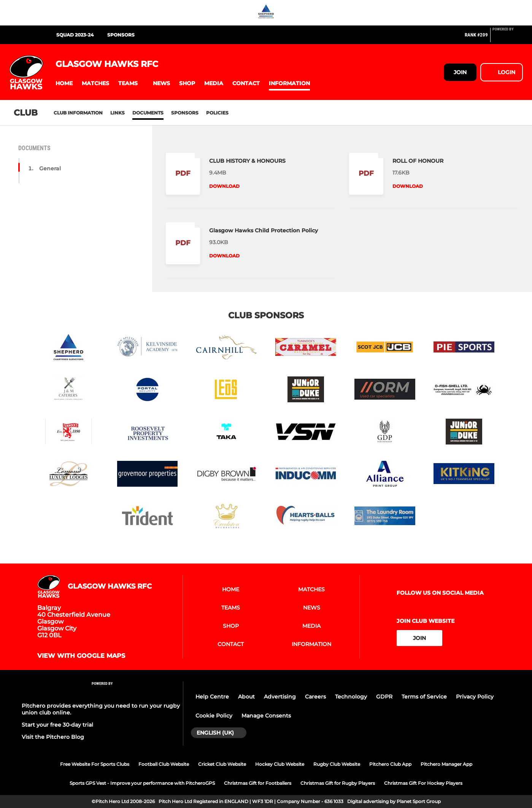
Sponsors (185, 113)
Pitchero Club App (390, 764)
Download (224, 186)
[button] (64, 83)
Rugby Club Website (337, 764)
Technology (351, 697)
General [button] (50, 168)
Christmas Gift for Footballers (258, 783)
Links (118, 113)
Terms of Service (424, 697)
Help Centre (212, 697)
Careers (315, 697)
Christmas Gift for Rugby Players (338, 783)
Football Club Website (164, 764)
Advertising (280, 697)
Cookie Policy (214, 716)
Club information (78, 113)
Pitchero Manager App (446, 764)
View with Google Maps (81, 656)
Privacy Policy (475, 697)
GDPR (384, 697)
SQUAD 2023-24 (75, 35)
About (246, 697)
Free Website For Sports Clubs (95, 764)
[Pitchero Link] (508, 38)
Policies (217, 113)
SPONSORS (121, 35)
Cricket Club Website (222, 764)
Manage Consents (266, 716)
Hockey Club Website (280, 764)
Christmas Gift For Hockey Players (423, 783)
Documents (148, 113)
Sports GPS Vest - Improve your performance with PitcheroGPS (142, 783)
